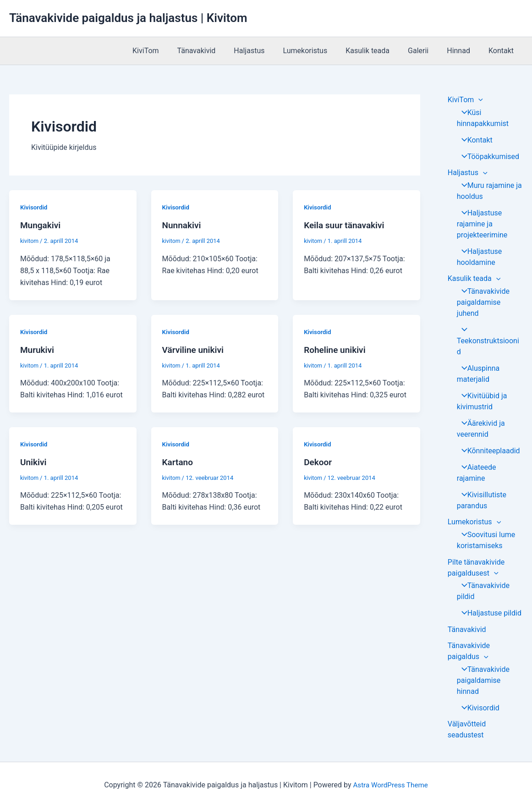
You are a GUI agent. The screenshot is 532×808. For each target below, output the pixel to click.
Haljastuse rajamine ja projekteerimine (482, 224)
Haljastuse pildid (488, 615)
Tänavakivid (220, 51)
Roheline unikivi (336, 349)
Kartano (178, 462)
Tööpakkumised (487, 157)
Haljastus (269, 51)
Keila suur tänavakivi (346, 225)
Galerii (427, 51)
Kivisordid (35, 207)
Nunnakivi (183, 225)
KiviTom (173, 51)
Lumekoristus (321, 51)
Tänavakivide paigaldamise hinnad (483, 683)
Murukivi (38, 349)
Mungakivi (41, 225)
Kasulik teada (380, 51)
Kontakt (503, 51)
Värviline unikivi (195, 349)
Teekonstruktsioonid (488, 342)
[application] (478, 100)
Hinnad (464, 51)
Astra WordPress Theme (390, 785)
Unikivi (34, 462)
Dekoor (318, 462)
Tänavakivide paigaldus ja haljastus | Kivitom (128, 18)
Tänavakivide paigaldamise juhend (483, 303)
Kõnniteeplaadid (488, 452)
